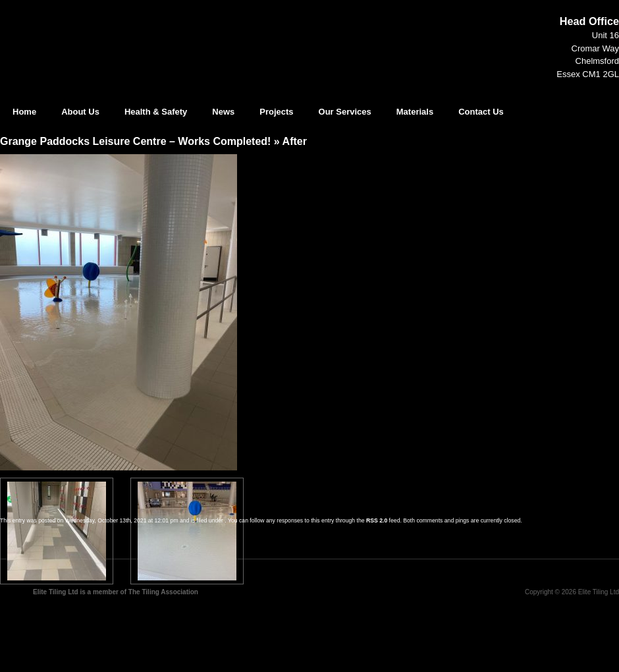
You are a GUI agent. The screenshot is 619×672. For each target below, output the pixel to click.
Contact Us (481, 112)
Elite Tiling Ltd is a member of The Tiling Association (116, 592)
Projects (276, 112)
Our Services (345, 112)
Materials (415, 112)
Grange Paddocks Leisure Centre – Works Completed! (135, 141)
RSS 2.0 (377, 520)
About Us (80, 112)
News (223, 112)
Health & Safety (156, 112)
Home (24, 112)
